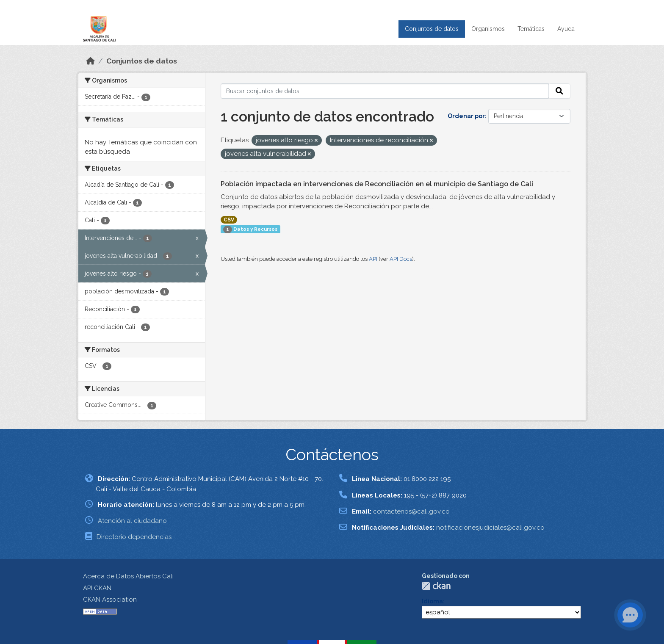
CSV (229, 220)
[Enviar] (559, 91)
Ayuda (566, 29)
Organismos (488, 29)
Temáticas (531, 29)
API (373, 259)
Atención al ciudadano (132, 521)
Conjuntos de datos (432, 29)
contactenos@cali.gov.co (411, 511)
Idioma (432, 601)
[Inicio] (91, 61)
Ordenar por (466, 116)
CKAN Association (110, 600)
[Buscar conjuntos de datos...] (385, 91)
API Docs (401, 259)
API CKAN (97, 588)
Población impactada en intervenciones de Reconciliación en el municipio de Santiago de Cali (377, 184)
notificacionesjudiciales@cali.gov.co (490, 528)
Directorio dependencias (134, 537)
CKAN (436, 586)
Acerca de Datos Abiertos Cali (128, 576)
